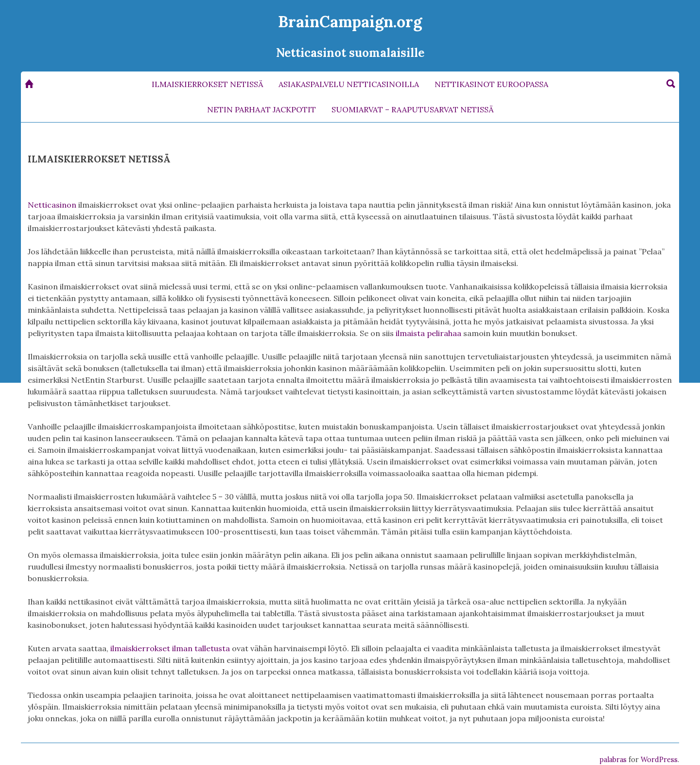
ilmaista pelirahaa (429, 333)
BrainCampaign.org (350, 22)
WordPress (659, 760)
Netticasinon (52, 205)
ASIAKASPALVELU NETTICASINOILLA (349, 84)
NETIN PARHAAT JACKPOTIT (262, 109)
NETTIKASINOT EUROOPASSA (491, 84)
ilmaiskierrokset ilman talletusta (170, 648)
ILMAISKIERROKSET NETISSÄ (207, 84)
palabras (613, 760)
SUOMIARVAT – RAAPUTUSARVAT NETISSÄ (412, 109)
